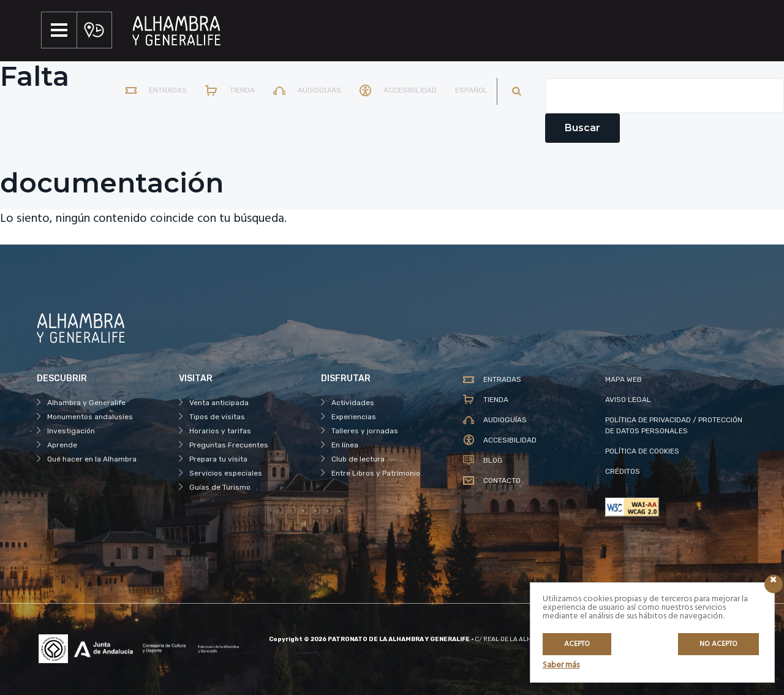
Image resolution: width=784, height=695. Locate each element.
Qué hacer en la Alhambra (92, 459)
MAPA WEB (624, 379)
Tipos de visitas (217, 417)
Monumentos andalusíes (90, 417)
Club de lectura (358, 459)
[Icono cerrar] (774, 584)
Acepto (577, 644)
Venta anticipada (219, 403)
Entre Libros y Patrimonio (376, 473)
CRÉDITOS (623, 471)
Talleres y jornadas (365, 431)
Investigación (71, 431)
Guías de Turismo (220, 487)
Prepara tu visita (218, 459)
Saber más (561, 665)
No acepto (718, 644)
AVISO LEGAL (628, 400)
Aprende (62, 445)
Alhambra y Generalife (86, 403)
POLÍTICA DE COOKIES (642, 451)
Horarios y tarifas (220, 431)
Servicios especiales (226, 473)
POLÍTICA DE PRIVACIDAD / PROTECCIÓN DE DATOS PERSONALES (674, 425)
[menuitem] (468, 91)
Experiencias (354, 417)
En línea (345, 445)
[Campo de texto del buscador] (665, 96)
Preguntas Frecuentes (229, 445)
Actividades (353, 403)
